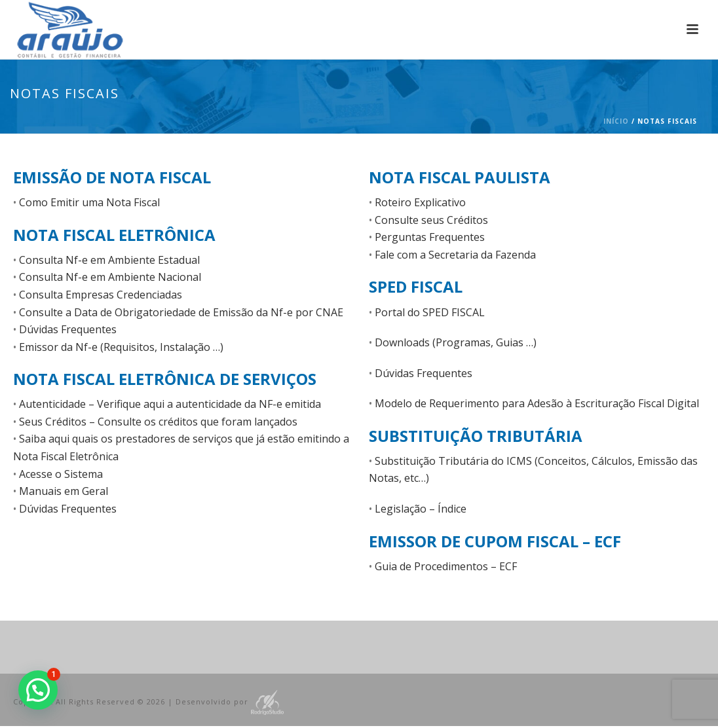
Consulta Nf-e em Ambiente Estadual (109, 260)
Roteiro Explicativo (420, 202)
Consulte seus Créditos (431, 220)
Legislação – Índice (421, 509)
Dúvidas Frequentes (68, 329)
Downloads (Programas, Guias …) (456, 342)
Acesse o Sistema (61, 474)
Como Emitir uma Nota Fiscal (89, 202)
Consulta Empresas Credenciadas (101, 295)
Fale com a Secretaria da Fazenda (455, 255)
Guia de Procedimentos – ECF (446, 566)
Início (616, 121)
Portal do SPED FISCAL (430, 312)
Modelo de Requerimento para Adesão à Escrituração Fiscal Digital (537, 403)
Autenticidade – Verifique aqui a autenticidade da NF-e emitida (170, 404)
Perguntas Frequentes (430, 237)
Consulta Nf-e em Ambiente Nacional (110, 277)
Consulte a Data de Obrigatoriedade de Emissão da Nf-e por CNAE (181, 312)
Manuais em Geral (64, 491)
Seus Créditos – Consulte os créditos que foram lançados (158, 422)
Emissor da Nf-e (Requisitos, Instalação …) (121, 347)
